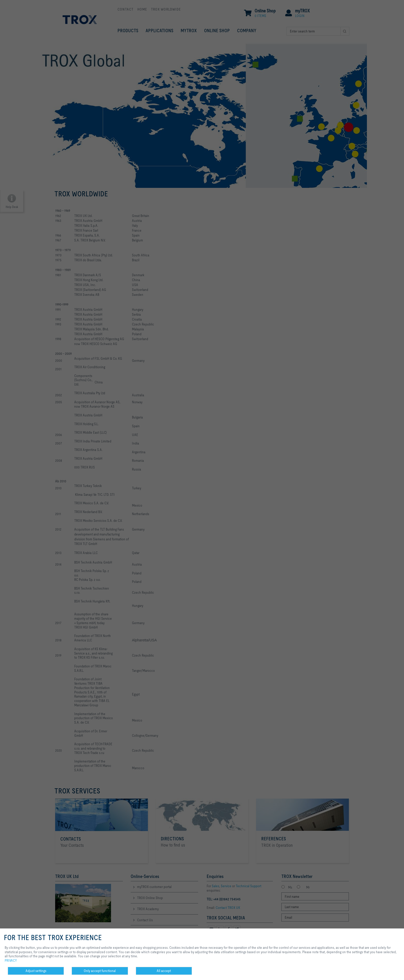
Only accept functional (100, 971)
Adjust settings (36, 971)
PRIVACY (11, 960)
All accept (164, 971)
